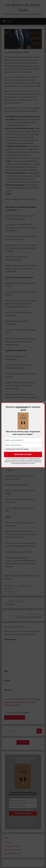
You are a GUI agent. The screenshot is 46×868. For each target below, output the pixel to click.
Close (44, 403)
